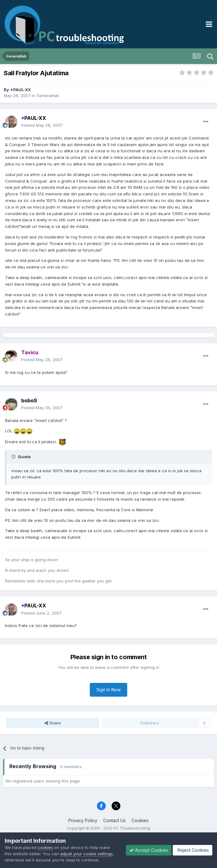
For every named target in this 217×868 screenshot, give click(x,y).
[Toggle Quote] (14, 457)
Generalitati (48, 96)
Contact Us (114, 820)
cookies (45, 847)
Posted (42, 125)
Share (53, 723)
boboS (29, 400)
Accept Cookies (149, 850)
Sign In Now (109, 690)
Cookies (140, 820)
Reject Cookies (193, 850)
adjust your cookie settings (87, 854)
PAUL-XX (20, 90)
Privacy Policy (83, 820)
